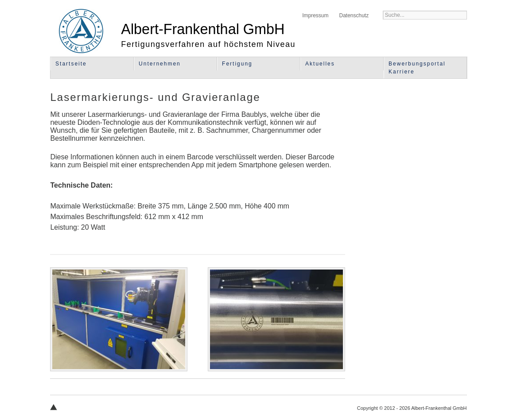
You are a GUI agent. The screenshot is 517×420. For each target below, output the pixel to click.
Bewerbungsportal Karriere (417, 68)
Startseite (71, 64)
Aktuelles (320, 64)
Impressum (315, 15)
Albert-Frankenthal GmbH (81, 31)
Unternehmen (160, 64)
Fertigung (237, 64)
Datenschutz (354, 15)
